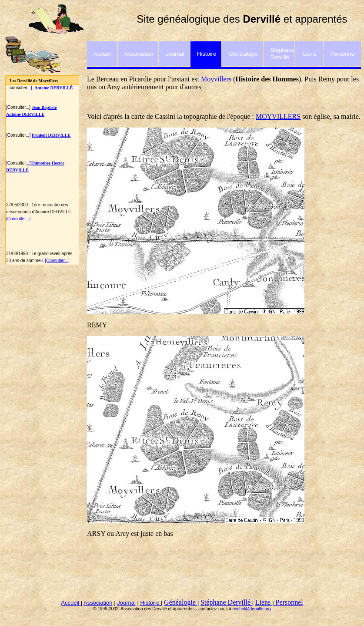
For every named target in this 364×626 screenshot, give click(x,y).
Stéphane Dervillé (226, 602)
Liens (264, 602)
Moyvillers (216, 79)
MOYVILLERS (278, 116)
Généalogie (181, 602)
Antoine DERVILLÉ (25, 114)
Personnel (289, 602)
